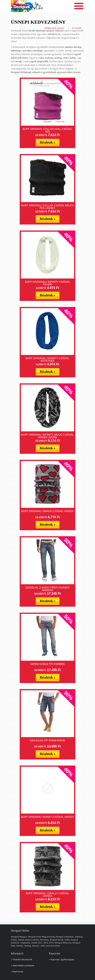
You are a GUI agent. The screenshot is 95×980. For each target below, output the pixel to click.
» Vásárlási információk (21, 959)
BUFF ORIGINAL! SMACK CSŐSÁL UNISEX (47, 511)
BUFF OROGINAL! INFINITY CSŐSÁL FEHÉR (48, 283)
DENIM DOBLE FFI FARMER (47, 664)
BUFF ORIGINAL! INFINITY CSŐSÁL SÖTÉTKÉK (47, 359)
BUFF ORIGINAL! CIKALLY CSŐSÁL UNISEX (48, 894)
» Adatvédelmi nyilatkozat (22, 965)
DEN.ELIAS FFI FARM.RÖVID (48, 740)
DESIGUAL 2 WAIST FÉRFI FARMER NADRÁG (47, 589)
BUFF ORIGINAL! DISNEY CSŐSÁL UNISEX (47, 817)
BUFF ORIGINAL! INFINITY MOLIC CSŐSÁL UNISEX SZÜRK (48, 436)
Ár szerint (77, 28)
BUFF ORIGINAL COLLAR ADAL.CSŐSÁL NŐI (47, 130)
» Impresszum (17, 971)
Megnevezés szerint (54, 28)
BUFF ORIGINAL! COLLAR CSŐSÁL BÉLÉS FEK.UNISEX (47, 207)
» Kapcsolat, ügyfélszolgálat (62, 959)
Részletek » (47, 142)
